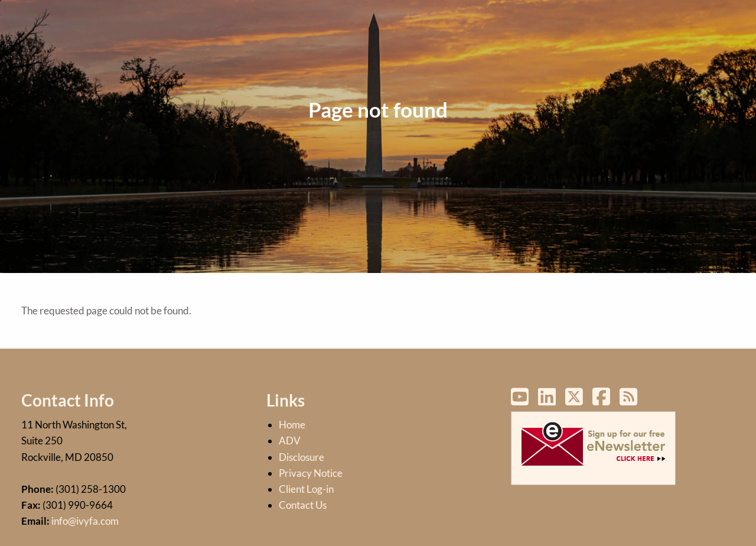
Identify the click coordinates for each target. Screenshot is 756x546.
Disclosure (302, 457)
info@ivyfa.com (85, 521)
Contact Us (303, 505)
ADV (290, 441)
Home (292, 425)
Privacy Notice (311, 473)
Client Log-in (306, 489)
